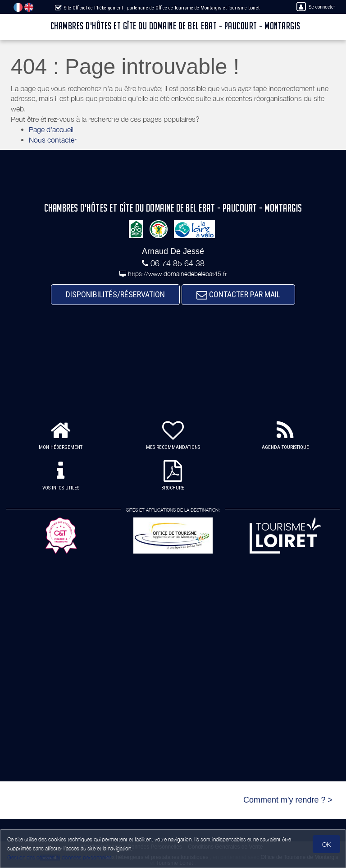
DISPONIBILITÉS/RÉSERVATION (115, 294)
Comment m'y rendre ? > (288, 800)
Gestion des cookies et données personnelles (59, 857)
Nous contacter (53, 140)
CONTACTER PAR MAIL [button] (238, 294)
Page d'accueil (51, 129)
